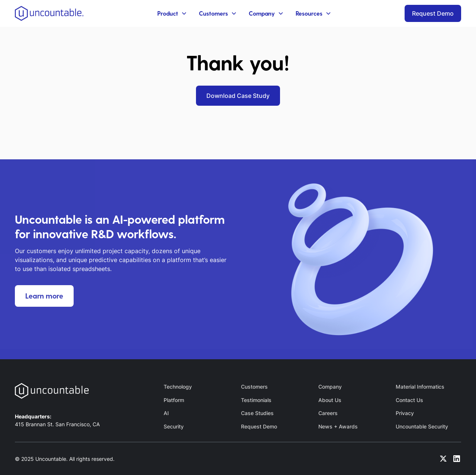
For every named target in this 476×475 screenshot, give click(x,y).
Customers (254, 387)
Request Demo (433, 13)
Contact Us (409, 400)
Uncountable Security (422, 426)
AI (166, 413)
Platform (174, 400)
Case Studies (257, 413)
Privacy (405, 413)
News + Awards (338, 426)
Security (174, 426)
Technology (178, 387)
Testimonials (256, 400)
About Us (330, 400)
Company (330, 387)
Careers (328, 413)
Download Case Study (238, 96)
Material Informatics (420, 387)
